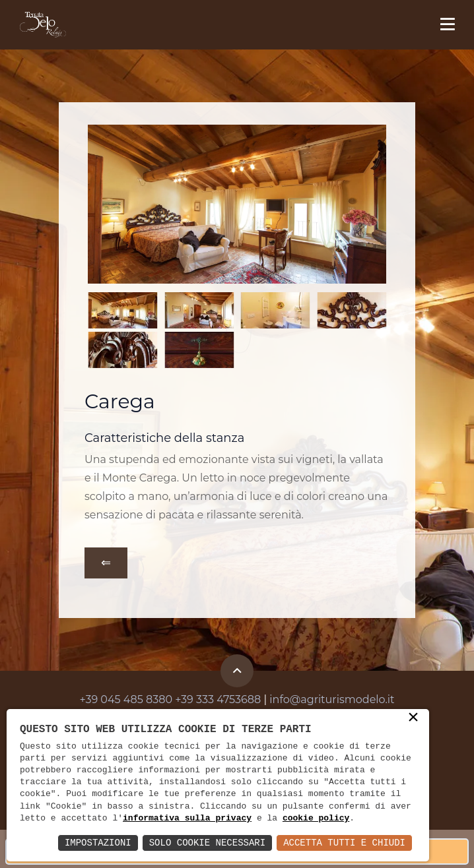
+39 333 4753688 (218, 699)
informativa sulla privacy (187, 819)
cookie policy (316, 819)
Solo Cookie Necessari (207, 843)
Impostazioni (98, 843)
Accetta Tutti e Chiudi (344, 843)
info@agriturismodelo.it (332, 699)
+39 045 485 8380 (126, 699)
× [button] (413, 718)
